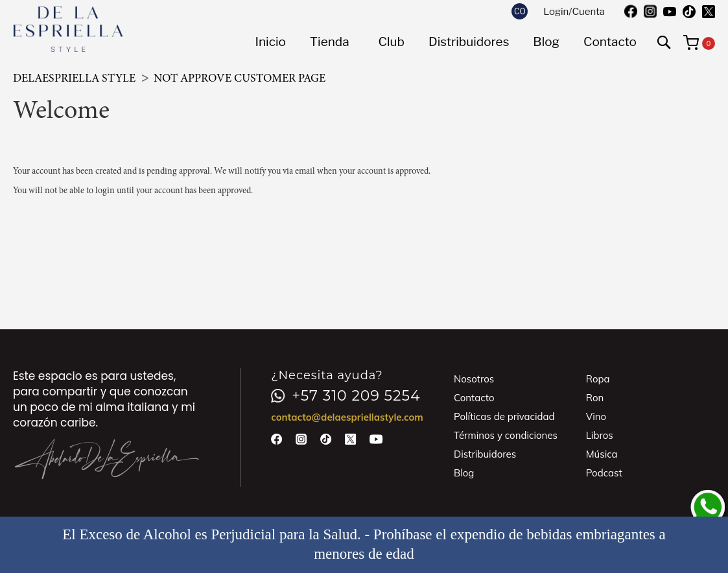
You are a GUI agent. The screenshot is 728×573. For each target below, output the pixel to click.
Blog (464, 473)
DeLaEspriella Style (76, 79)
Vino (596, 416)
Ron (595, 398)
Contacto (474, 398)
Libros (600, 435)
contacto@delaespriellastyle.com (347, 417)
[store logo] (68, 29)
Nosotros (474, 379)
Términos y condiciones (506, 435)
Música (602, 454)
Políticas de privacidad (504, 416)
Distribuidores (485, 454)
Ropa (598, 379)
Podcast (604, 473)
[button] (520, 11)
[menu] (446, 42)
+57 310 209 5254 (346, 396)
